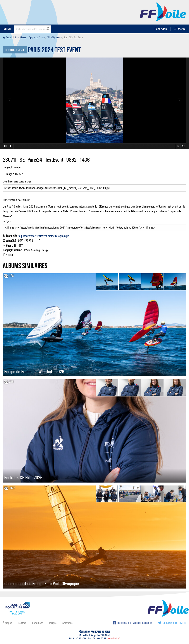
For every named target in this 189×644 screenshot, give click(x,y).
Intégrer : (94, 225)
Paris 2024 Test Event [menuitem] (74, 38)
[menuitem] (8, 38)
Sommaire (67, 623)
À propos (7, 623)
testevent (42, 236)
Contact (22, 623)
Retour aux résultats (15, 50)
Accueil (7, 38)
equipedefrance (28, 236)
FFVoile (163, 12)
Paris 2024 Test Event (54, 51)
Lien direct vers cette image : (94, 186)
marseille (53, 236)
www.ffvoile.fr (114, 639)
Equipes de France (37, 38)
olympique (64, 236)
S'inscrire (180, 29)
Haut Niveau (20, 38)
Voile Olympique (54, 38)
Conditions (38, 623)
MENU (7, 29)
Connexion (161, 29)
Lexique (53, 623)
